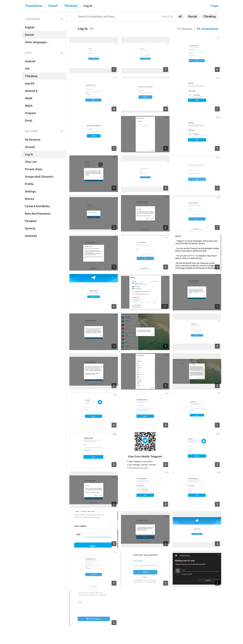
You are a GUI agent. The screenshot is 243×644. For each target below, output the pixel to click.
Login (214, 6)
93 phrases (185, 29)
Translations (34, 6)
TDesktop (71, 6)
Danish (53, 6)
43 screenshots (208, 29)
